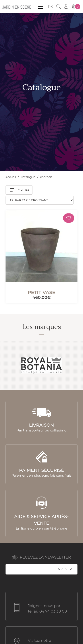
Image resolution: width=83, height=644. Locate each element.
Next (75, 366)
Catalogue (29, 177)
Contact (51, 6)
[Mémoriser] (69, 218)
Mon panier (76, 7)
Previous (8, 366)
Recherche (58, 6)
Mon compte (66, 6)
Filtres (20, 190)
